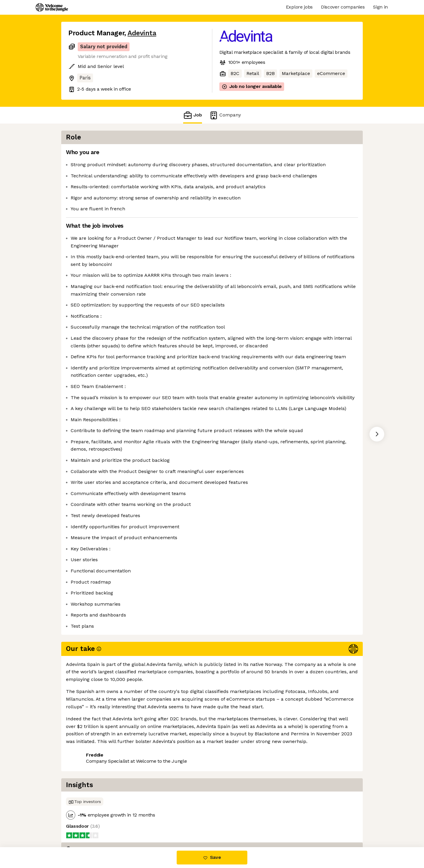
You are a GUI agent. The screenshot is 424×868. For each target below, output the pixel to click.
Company (225, 115)
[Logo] (52, 7)
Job (193, 115)
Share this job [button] (85, 822)
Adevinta (142, 33)
